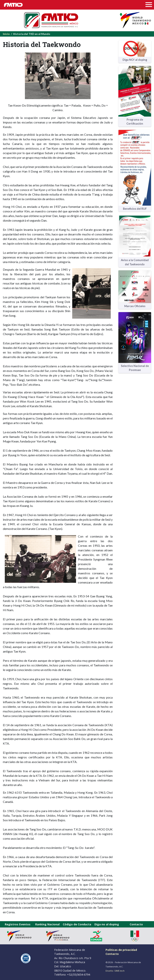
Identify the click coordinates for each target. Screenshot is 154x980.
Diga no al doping (107, 924)
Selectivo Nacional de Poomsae (135, 368)
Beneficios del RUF (135, 209)
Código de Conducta (77, 924)
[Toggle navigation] (150, 5)
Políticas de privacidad (121, 950)
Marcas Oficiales (135, 306)
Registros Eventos (18, 924)
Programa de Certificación (135, 122)
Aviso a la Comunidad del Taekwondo (135, 262)
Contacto (136, 924)
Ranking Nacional (47, 924)
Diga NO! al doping (135, 60)
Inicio (6, 34)
